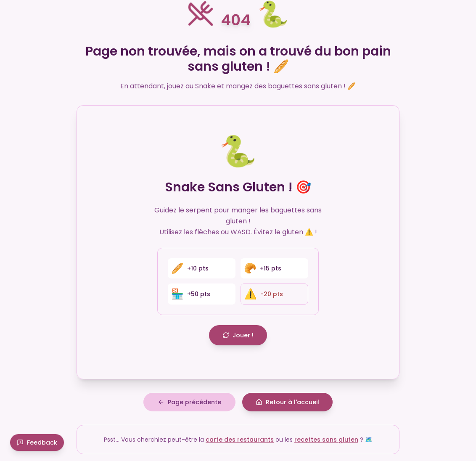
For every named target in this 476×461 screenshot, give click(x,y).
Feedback (37, 442)
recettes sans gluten (326, 440)
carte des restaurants (240, 440)
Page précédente (189, 402)
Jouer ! (238, 335)
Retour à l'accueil (287, 402)
